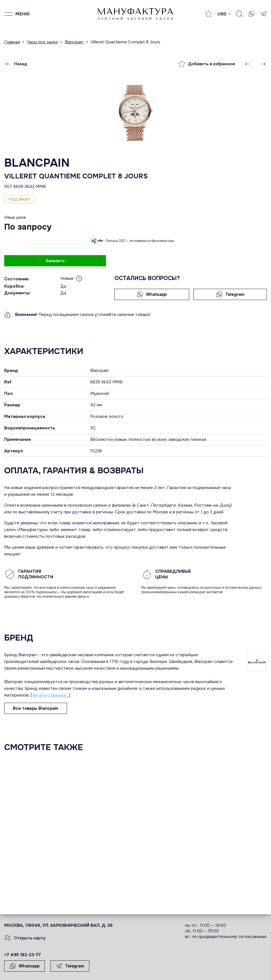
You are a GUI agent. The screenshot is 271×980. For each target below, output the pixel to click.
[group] (136, 113)
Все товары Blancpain (36, 708)
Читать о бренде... (50, 695)
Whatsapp (152, 294)
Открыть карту (25, 938)
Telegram (230, 294)
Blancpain (37, 163)
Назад (16, 64)
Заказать (55, 261)
